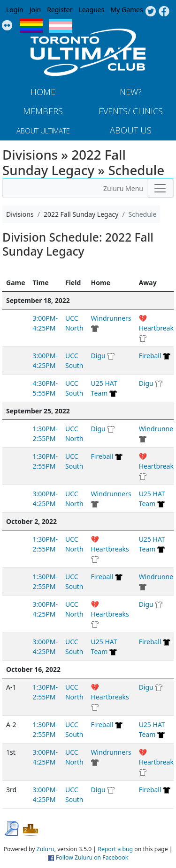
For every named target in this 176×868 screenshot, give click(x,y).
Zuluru (46, 849)
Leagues (92, 10)
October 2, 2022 (31, 521)
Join (35, 10)
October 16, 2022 (33, 669)
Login (15, 10)
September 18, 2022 (38, 300)
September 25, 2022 (38, 411)
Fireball (150, 356)
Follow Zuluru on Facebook (92, 857)
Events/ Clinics (131, 111)
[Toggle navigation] (160, 188)
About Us (131, 130)
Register (60, 10)
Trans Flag (61, 26)
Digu (98, 356)
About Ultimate (43, 131)
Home (43, 92)
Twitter (150, 12)
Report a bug (115, 849)
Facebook (164, 12)
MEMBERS (43, 111)
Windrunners (111, 318)
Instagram (7, 26)
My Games (126, 10)
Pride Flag (31, 26)
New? (131, 92)
